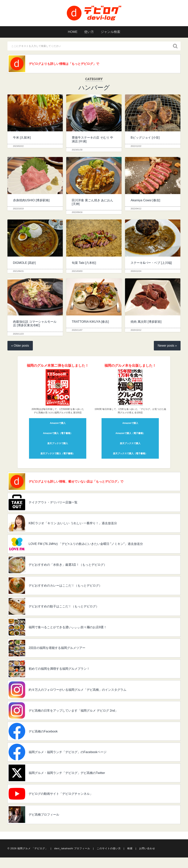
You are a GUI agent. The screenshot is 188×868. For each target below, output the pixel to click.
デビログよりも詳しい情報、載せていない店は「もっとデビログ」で (83, 483)
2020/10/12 (136, 331)
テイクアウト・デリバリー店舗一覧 (57, 504)
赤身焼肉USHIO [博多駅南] (31, 201)
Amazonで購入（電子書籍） (58, 434)
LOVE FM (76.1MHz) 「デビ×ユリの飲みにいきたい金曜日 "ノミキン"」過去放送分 (93, 547)
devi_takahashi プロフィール (72, 859)
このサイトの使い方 (109, 859)
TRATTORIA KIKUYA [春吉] (90, 322)
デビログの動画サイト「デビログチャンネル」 (66, 804)
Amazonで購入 (58, 424)
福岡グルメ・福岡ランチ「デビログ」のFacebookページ (73, 761)
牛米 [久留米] (22, 138)
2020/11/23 (18, 334)
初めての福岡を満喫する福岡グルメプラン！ (64, 675)
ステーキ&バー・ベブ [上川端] (151, 263)
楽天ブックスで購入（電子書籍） (58, 454)
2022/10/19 (18, 209)
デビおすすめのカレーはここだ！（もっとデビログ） (71, 590)
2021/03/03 (77, 272)
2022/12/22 (136, 147)
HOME (71, 32)
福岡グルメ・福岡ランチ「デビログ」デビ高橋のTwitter (72, 782)
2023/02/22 (18, 147)
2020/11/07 (77, 331)
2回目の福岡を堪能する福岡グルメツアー (61, 654)
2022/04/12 (136, 209)
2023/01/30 (77, 150)
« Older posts (20, 346)
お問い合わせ (147, 859)
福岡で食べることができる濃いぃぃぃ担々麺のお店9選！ (73, 632)
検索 (130, 859)
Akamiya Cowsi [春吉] (145, 201)
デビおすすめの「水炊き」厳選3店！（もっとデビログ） (73, 568)
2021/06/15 (18, 272)
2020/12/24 (136, 272)
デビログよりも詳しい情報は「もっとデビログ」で (69, 64)
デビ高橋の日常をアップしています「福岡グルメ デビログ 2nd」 (80, 718)
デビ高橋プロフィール (47, 825)
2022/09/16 (77, 213)
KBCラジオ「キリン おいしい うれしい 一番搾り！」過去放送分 (79, 525)
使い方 (89, 32)
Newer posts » (167, 346)
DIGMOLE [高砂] (24, 263)
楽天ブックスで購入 (58, 444)
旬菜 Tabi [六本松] (84, 263)
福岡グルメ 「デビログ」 (33, 859)
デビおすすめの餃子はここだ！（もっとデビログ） (69, 611)
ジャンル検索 (112, 32)
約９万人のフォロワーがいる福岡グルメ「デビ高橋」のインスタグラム (85, 697)
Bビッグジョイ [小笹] (145, 138)
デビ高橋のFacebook (46, 740)
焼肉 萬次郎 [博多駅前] (146, 322)
